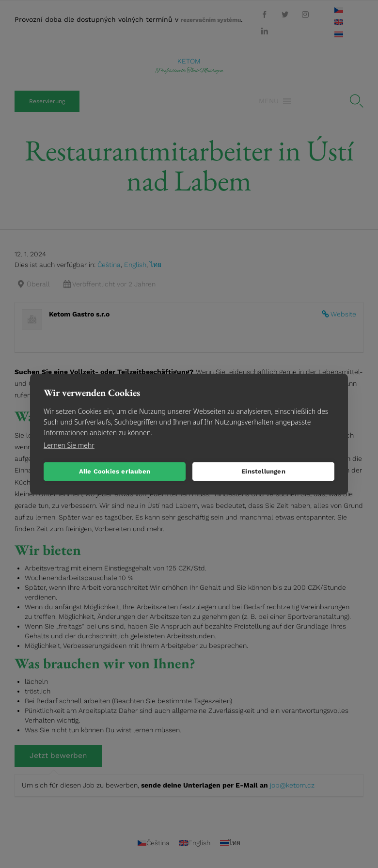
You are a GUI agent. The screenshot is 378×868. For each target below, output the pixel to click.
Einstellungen (263, 471)
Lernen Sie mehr (69, 445)
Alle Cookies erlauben (115, 471)
